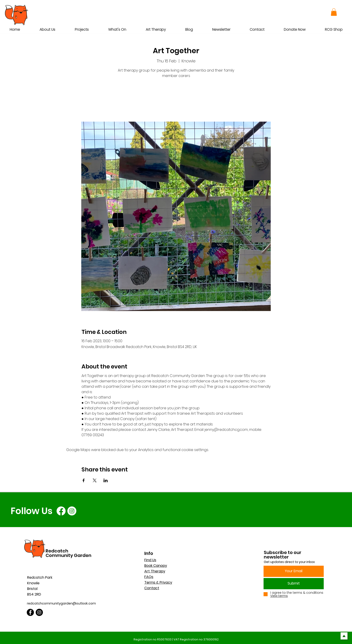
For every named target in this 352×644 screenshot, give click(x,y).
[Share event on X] (95, 480)
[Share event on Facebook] (84, 480)
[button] (334, 12)
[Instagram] (72, 511)
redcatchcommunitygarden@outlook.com (61, 603)
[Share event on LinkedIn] (106, 480)
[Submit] (294, 584)
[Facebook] (61, 511)
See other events (176, 101)
